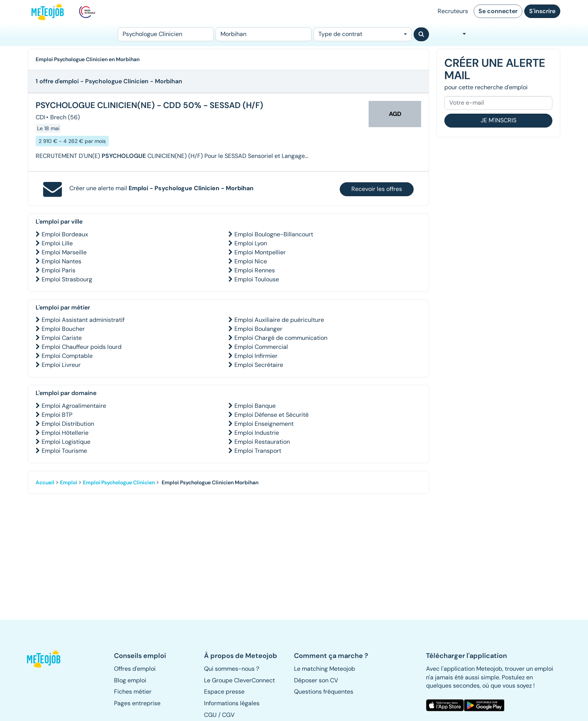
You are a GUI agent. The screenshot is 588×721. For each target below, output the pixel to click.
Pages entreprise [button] (137, 703)
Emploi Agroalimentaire (74, 406)
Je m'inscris (499, 120)
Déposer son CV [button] (316, 680)
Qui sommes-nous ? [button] (232, 669)
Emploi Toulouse (257, 279)
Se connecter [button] (498, 11)
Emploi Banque (255, 406)
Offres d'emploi (135, 669)
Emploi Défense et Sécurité (271, 415)
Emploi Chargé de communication (281, 338)
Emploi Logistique (66, 442)
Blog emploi (130, 680)
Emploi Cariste (62, 338)
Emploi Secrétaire (259, 365)
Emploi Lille (57, 243)
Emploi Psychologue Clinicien (119, 482)
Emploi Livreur (61, 365)
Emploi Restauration (262, 442)
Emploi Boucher (63, 329)
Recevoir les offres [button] (377, 189)
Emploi (69, 482)
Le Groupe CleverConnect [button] (239, 680)
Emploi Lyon (251, 243)
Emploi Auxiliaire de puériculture (279, 320)
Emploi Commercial (261, 347)
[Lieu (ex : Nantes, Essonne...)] (264, 34)
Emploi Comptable (67, 356)
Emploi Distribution (68, 424)
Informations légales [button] (232, 703)
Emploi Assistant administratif (83, 320)
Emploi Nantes (61, 261)
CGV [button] (228, 715)
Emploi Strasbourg (67, 279)
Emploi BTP (57, 415)
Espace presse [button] (224, 692)
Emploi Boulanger (258, 329)
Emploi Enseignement (264, 424)
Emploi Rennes (255, 270)
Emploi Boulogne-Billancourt (274, 234)
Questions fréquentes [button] (324, 692)
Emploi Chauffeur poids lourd (82, 347)
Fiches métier (133, 692)
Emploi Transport (258, 451)
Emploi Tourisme (64, 451)
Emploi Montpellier (260, 252)
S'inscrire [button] (542, 11)
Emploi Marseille (64, 252)
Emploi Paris (58, 270)
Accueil (45, 482)
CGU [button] (210, 715)
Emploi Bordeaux (65, 234)
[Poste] (166, 34)
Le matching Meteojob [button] (325, 669)
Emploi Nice (251, 261)
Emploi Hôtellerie (65, 433)
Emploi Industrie (257, 433)
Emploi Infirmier (256, 356)
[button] (48, 659)
